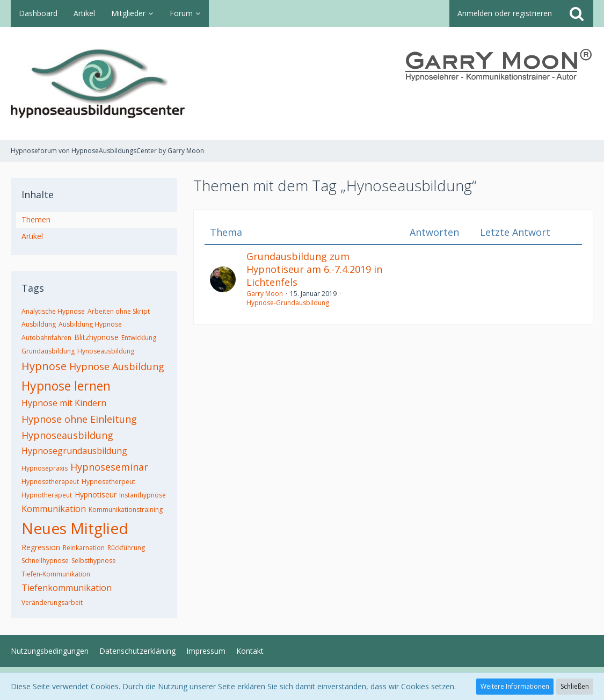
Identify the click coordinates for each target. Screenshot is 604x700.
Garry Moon (265, 294)
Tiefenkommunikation (67, 588)
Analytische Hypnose (53, 311)
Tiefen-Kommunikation (56, 574)
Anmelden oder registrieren (505, 13)
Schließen (575, 686)
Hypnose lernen (66, 386)
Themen (36, 219)
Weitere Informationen (515, 686)
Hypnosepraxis (45, 468)
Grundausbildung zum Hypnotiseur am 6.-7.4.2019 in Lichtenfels (314, 269)
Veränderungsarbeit (52, 602)
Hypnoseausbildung (67, 435)
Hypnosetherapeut (50, 482)
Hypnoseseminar (109, 467)
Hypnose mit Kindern (64, 403)
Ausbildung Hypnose (90, 324)
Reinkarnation (84, 548)
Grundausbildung (48, 351)
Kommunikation (54, 509)
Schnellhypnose (45, 561)
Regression (41, 547)
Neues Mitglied (75, 528)
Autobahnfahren (46, 338)
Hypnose (44, 366)
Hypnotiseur (96, 495)
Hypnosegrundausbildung (74, 451)
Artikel (32, 236)
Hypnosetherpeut (108, 482)
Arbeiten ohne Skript (119, 311)
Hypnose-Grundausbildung (288, 303)
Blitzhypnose (96, 337)
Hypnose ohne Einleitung (79, 419)
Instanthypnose (143, 495)
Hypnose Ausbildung (117, 366)
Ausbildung (39, 324)
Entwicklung (139, 338)
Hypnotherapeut (47, 495)
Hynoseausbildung (106, 351)
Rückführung (126, 548)
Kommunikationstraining (126, 510)
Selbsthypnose (94, 561)
